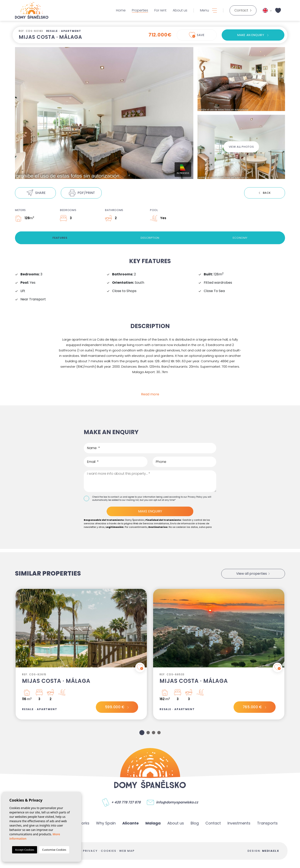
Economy (240, 238)
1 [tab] (142, 733)
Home (121, 10)
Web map (127, 851)
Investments (239, 823)
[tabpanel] (81, 654)
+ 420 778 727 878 (126, 802)
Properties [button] (140, 10)
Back (267, 193)
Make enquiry (150, 511)
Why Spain (106, 823)
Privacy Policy (195, 497)
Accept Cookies (25, 850)
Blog (195, 823)
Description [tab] (150, 238)
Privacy (90, 851)
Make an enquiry (251, 35)
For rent (160, 10)
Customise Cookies (54, 850)
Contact (213, 823)
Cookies (109, 851)
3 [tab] (154, 733)
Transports (267, 823)
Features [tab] (60, 238)
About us (180, 10)
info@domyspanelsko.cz (177, 802)
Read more (150, 394)
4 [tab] (159, 733)
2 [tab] (148, 733)
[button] (35, 193)
